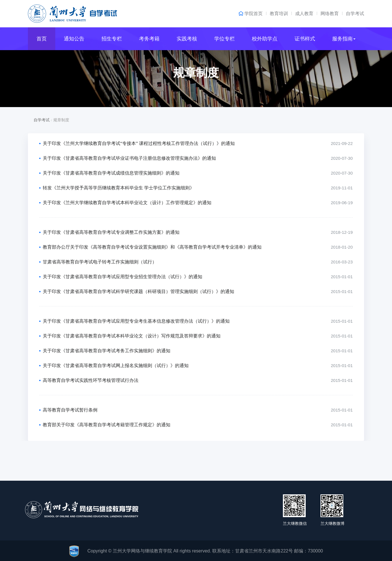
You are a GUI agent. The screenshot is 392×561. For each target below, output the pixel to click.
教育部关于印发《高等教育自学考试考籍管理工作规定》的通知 (107, 425)
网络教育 (330, 14)
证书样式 (305, 39)
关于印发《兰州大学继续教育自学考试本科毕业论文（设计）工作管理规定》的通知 (127, 203)
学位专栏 (224, 39)
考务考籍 (149, 39)
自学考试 (355, 14)
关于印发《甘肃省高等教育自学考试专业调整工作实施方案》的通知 (111, 232)
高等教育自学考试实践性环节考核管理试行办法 (91, 380)
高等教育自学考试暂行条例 (70, 410)
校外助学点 (265, 39)
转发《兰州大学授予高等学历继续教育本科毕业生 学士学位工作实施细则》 (119, 188)
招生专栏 (112, 39)
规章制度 (196, 73)
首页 (42, 39)
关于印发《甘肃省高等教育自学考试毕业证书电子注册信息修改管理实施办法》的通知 (129, 158)
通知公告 (74, 39)
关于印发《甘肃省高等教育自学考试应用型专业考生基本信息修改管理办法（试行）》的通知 (136, 321)
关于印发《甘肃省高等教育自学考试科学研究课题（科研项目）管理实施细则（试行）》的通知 (138, 291)
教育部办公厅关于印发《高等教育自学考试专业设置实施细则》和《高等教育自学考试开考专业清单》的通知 (152, 247)
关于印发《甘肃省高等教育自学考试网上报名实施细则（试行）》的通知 (116, 366)
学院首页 (254, 14)
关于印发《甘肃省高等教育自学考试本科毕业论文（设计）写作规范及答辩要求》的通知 (132, 336)
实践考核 (187, 39)
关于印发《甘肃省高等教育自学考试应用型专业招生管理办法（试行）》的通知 (122, 277)
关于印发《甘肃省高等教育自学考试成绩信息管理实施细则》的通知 (111, 173)
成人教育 (304, 14)
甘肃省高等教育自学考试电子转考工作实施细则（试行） (100, 262)
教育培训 (279, 14)
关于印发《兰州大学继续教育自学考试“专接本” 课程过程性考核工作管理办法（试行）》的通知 (139, 143)
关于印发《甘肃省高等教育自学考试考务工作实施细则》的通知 (107, 351)
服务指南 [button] (344, 39)
